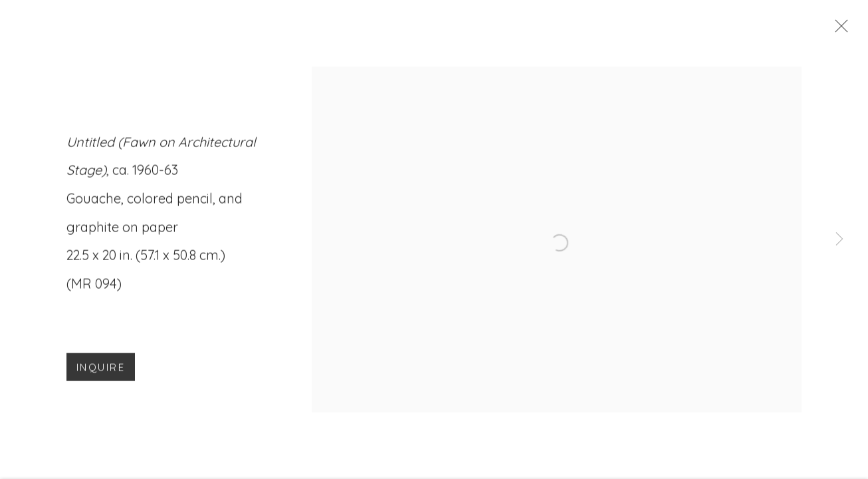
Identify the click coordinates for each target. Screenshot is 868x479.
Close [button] (839, 30)
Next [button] (839, 239)
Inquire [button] (101, 371)
